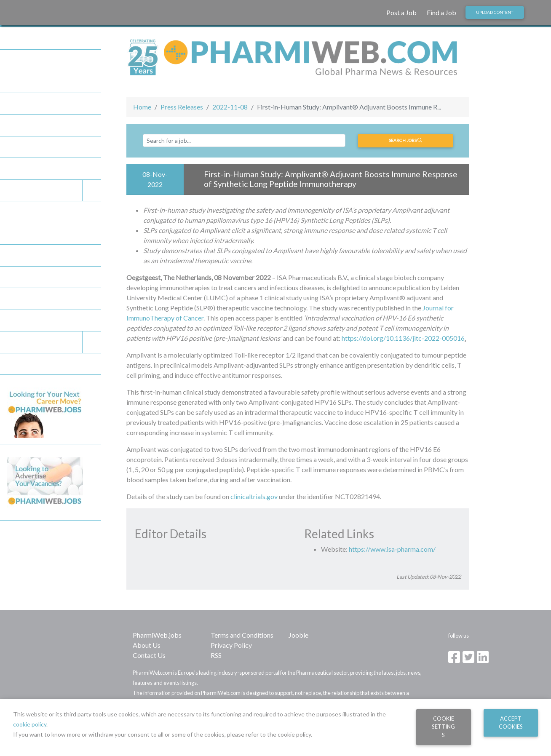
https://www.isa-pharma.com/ (392, 549)
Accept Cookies (511, 723)
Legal (54, 342)
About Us (147, 645)
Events (54, 191)
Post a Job (401, 12)
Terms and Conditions (242, 635)
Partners (20, 82)
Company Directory (35, 147)
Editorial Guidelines (35, 321)
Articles (18, 168)
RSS (216, 655)
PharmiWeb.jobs (157, 635)
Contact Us (149, 655)
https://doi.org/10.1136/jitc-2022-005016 (403, 338)
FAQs (15, 277)
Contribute (23, 299)
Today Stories (27, 104)
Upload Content (495, 12)
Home (142, 107)
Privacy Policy (231, 645)
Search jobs (405, 140)
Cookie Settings (443, 727)
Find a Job (441, 12)
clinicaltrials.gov (254, 496)
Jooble (298, 635)
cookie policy (30, 724)
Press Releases (182, 107)
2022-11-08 (230, 107)
